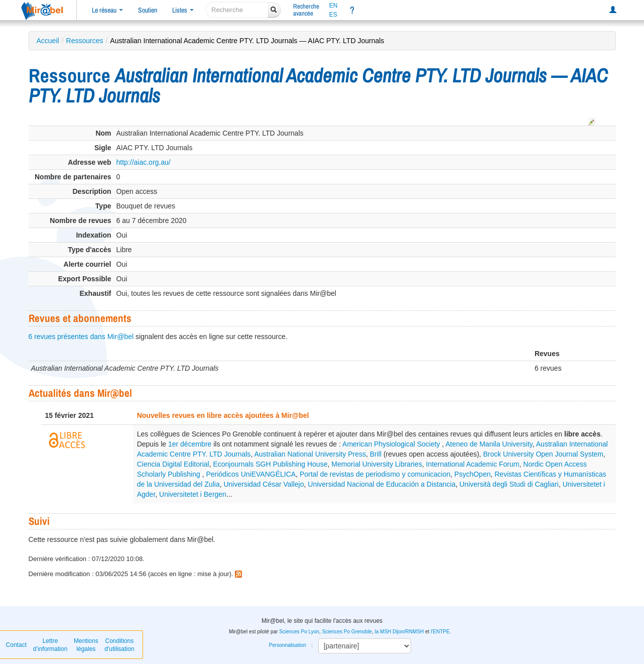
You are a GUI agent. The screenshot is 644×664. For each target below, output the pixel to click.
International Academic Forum (473, 464)
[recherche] (237, 10)
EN (334, 6)
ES (333, 15)
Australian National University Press (310, 454)
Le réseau (107, 10)
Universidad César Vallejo (264, 484)
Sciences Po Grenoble (347, 632)
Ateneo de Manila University (489, 444)
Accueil (48, 41)
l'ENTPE (440, 632)
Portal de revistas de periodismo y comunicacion (375, 474)
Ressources (85, 41)
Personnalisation (288, 645)
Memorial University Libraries (377, 464)
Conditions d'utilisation (119, 645)
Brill (376, 454)
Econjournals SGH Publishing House (270, 464)
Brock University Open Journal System (543, 454)
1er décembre (190, 444)
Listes (183, 10)
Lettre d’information (50, 645)
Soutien (148, 10)
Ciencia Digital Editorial (173, 464)
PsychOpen (472, 474)
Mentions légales (86, 645)
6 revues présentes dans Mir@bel (81, 337)
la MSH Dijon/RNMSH (399, 632)
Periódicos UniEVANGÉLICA (251, 474)
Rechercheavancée (306, 10)
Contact (16, 645)
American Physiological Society (392, 444)
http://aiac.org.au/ (144, 162)
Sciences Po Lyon (299, 632)
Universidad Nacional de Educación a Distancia (381, 484)
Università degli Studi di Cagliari (509, 484)
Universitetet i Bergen (193, 494)
